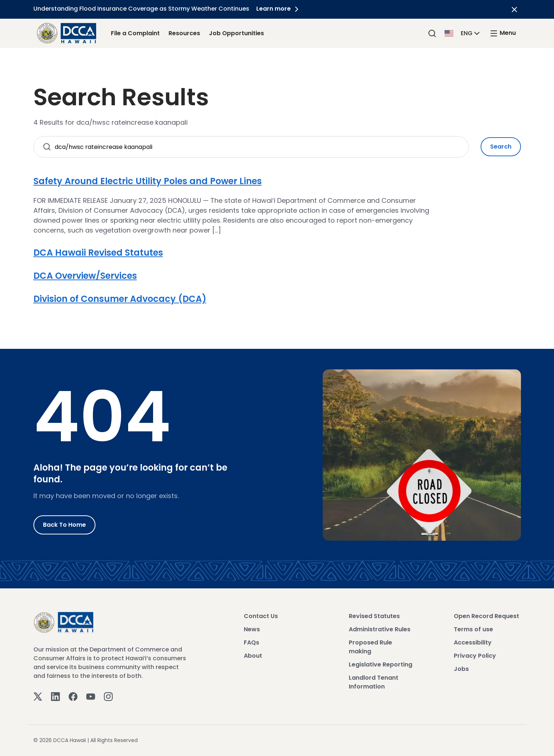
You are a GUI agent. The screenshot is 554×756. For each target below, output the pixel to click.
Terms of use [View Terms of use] (473, 629)
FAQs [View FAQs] (251, 642)
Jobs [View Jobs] (461, 669)
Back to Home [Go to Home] (64, 525)
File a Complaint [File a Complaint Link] (135, 33)
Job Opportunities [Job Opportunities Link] (236, 33)
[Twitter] (38, 696)
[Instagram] (108, 696)
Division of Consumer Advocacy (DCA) (120, 299)
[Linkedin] (55, 696)
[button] (463, 33)
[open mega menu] (503, 33)
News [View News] (252, 629)
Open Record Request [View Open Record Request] (486, 616)
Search (501, 147)
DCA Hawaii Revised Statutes (98, 253)
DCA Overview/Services (85, 276)
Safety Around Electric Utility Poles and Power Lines (148, 181)
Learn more (279, 9)
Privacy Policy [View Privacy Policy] (475, 656)
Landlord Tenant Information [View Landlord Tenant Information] (374, 682)
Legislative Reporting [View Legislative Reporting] (381, 664)
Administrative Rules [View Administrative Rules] (380, 629)
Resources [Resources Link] (184, 33)
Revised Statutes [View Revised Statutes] (374, 616)
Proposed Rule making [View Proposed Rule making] (370, 647)
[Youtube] (91, 696)
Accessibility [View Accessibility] (473, 642)
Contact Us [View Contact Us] (261, 616)
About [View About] (253, 656)
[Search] (432, 33)
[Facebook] (73, 696)
